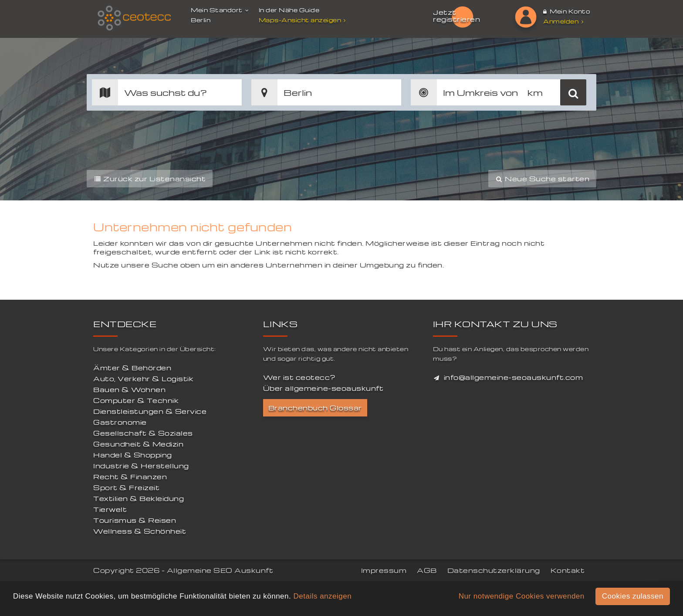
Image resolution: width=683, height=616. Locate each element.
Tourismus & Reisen (135, 520)
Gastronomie (120, 422)
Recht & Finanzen (130, 477)
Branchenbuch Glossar (315, 408)
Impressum (384, 570)
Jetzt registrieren (456, 16)
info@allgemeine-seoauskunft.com (514, 377)
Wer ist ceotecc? (299, 377)
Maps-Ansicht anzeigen (303, 20)
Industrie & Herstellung (141, 466)
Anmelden (563, 21)
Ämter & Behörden (132, 368)
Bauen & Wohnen (129, 389)
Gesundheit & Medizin (138, 444)
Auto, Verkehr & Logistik (143, 379)
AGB (427, 570)
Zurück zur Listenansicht (150, 179)
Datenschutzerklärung (494, 570)
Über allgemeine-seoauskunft (323, 388)
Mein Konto (566, 11)
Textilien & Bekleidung (139, 498)
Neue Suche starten (542, 179)
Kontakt (568, 570)
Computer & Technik (136, 400)
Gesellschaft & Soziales (143, 433)
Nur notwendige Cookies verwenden (522, 596)
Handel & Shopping (133, 455)
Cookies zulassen (633, 596)
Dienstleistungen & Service (150, 411)
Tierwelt (110, 509)
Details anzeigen (322, 596)
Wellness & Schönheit (140, 531)
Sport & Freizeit (126, 487)
